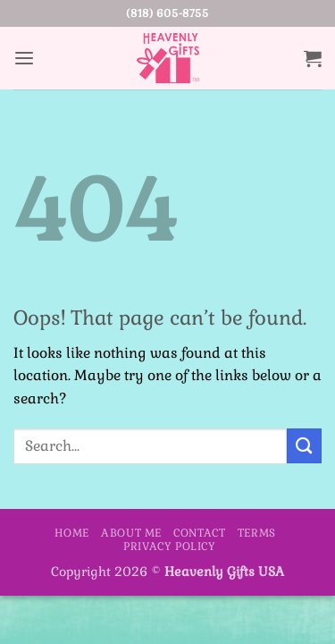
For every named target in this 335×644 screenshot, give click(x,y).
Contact (199, 533)
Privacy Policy (169, 547)
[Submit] (304, 446)
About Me (131, 533)
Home (71, 533)
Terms (257, 533)
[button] (24, 59)
